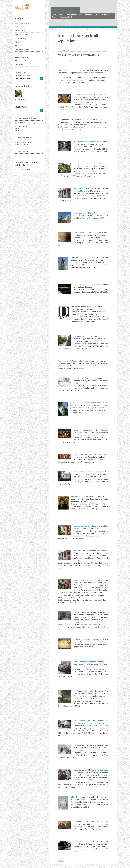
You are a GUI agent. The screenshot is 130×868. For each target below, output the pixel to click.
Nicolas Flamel (80, 188)
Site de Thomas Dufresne (23, 169)
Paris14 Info (19, 156)
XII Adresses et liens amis (23, 61)
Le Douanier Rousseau (84, 691)
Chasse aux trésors (82, 639)
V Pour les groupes (21, 38)
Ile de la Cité (81, 378)
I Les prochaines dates (22, 23)
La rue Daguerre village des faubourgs (89, 662)
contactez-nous (97, 73)
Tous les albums (22, 99)
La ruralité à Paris (78, 403)
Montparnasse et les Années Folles (89, 164)
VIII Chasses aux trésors (23, 49)
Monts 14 (18, 131)
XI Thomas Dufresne (22, 57)
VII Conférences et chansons (24, 46)
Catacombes (79, 233)
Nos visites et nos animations (78, 55)
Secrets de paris (66, 10)
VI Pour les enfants (21, 42)
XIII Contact (19, 65)
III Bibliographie (20, 31)
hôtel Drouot (88, 307)
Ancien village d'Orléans (84, 472)
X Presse (18, 53)
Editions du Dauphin (22, 144)
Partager (61, 861)
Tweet (72, 61)
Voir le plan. (69, 201)
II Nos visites (19, 27)
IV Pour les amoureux (22, 34)
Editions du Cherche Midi (23, 142)
